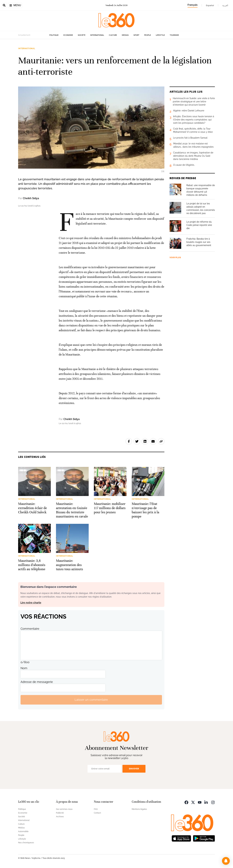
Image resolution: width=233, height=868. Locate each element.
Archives (60, 817)
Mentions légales (139, 809)
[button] (226, 861)
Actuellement (24, 35)
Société (82, 35)
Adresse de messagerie (37, 682)
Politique (54, 35)
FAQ (96, 809)
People (148, 35)
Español (210, 5)
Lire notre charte (31, 603)
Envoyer (134, 769)
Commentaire (30, 629)
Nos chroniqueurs (26, 843)
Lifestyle (160, 35)
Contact (97, 813)
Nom (24, 668)
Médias (125, 35)
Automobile (23, 831)
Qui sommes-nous (64, 809)
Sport (136, 35)
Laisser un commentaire (91, 700)
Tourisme (174, 35)
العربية (225, 5)
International (97, 35)
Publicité (60, 813)
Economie (68, 35)
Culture (113, 35)
